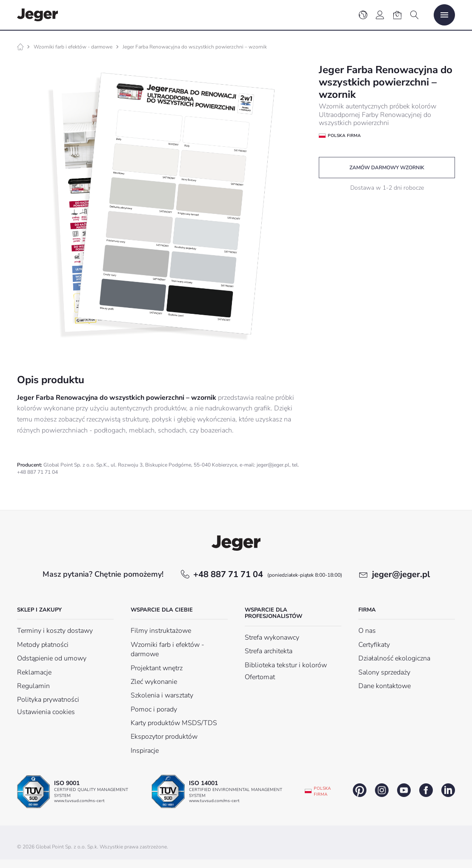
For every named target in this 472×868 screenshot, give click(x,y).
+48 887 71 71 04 (268, 574)
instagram (382, 790)
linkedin (448, 790)
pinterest (360, 790)
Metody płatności (43, 645)
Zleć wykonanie (154, 682)
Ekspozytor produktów (164, 737)
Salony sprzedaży (384, 672)
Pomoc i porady (154, 709)
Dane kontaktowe (385, 686)
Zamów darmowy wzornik (387, 168)
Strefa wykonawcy (272, 637)
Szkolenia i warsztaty (162, 695)
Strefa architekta (269, 651)
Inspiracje (145, 751)
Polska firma (322, 791)
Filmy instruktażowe (161, 631)
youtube (404, 790)
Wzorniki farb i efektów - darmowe (73, 47)
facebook (426, 790)
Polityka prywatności (48, 700)
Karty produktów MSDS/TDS (174, 723)
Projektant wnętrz (157, 668)
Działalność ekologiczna (394, 658)
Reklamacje (34, 672)
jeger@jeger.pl (401, 574)
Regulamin (33, 686)
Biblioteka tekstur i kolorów (286, 665)
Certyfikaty (374, 645)
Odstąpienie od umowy (52, 658)
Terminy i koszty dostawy (55, 631)
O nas (367, 631)
